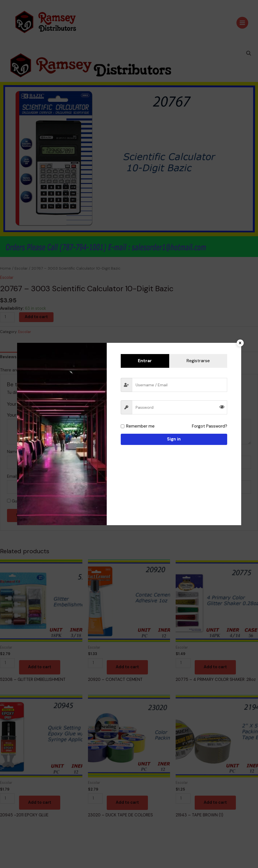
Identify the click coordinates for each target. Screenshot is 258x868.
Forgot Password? (210, 426)
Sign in (174, 439)
